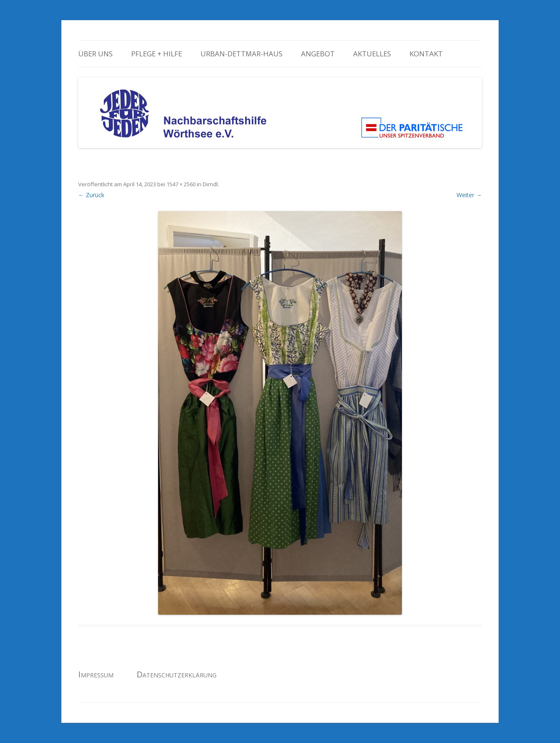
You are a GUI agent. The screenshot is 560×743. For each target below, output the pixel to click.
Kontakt (426, 54)
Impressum (96, 674)
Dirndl (210, 184)
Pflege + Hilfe (157, 54)
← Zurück (91, 195)
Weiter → (469, 195)
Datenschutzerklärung (177, 674)
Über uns (95, 54)
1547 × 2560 (181, 184)
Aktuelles (372, 54)
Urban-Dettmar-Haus (242, 54)
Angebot (318, 54)
